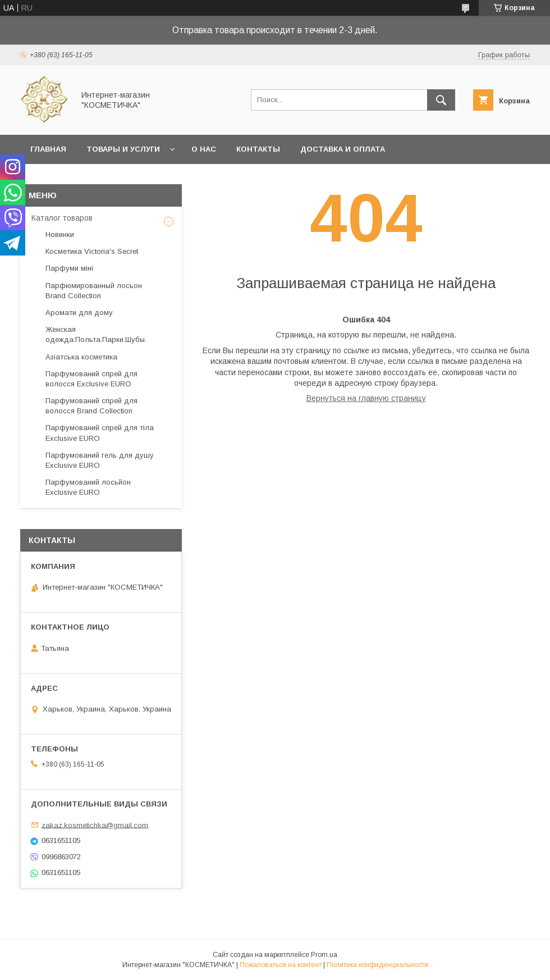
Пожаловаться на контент (281, 965)
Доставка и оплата (343, 149)
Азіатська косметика (81, 357)
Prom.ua (324, 955)
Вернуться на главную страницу (366, 398)
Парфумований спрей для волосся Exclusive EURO (91, 379)
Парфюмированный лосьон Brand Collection (94, 291)
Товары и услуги (123, 149)
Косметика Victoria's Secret (92, 251)
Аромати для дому (79, 313)
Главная (48, 149)
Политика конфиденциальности (377, 965)
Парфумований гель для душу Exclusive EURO (100, 460)
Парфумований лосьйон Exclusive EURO (88, 487)
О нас (204, 149)
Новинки (60, 234)
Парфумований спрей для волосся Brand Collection (91, 406)
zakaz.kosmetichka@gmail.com (95, 825)
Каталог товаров (62, 218)
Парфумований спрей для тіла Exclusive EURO (100, 433)
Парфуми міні (69, 268)
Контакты (258, 149)
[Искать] (441, 100)
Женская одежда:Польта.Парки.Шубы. (96, 334)
